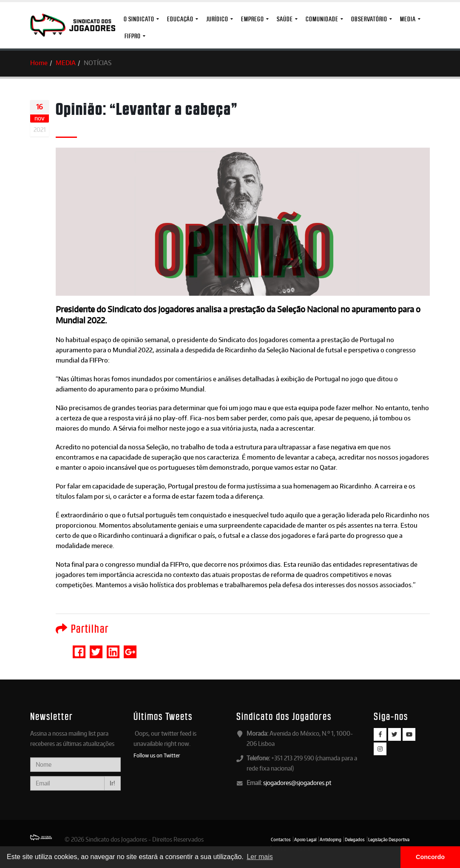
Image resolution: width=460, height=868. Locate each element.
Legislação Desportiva (389, 839)
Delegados (355, 839)
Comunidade (322, 19)
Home (39, 63)
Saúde (285, 19)
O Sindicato (139, 19)
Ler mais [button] (260, 857)
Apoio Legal (305, 839)
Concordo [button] (430, 857)
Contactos (281, 839)
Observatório (369, 19)
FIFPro (133, 36)
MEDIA (408, 19)
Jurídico (217, 19)
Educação (180, 19)
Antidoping (331, 839)
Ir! (112, 783)
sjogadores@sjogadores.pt (297, 783)
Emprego (253, 19)
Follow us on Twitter (157, 755)
